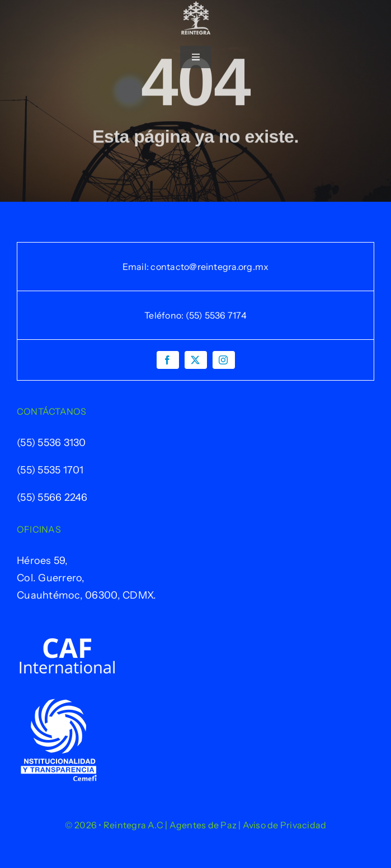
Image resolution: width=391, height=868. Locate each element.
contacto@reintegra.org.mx (209, 267)
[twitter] (196, 360)
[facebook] (168, 360)
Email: (137, 267)
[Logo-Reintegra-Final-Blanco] (196, 6)
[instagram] (224, 360)
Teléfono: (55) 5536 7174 (195, 315)
